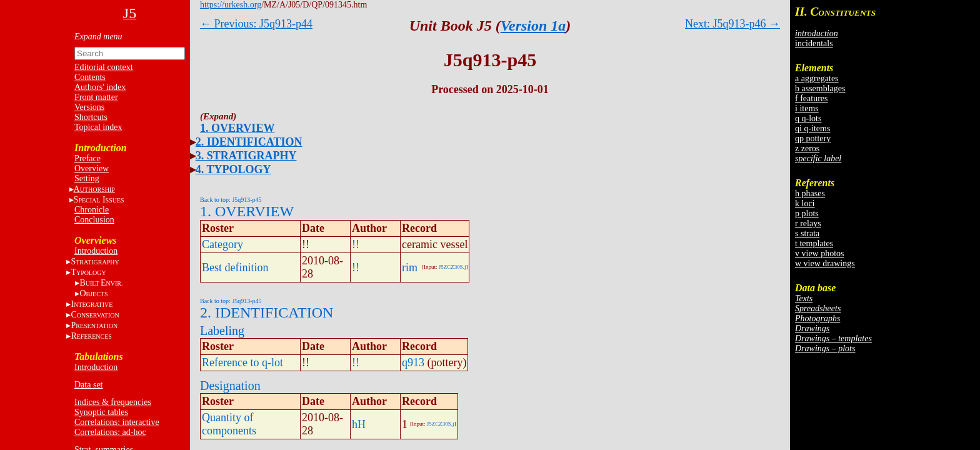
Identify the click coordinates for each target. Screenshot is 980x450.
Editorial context (104, 67)
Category (222, 244)
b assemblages (820, 88)
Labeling (222, 331)
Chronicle (92, 210)
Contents (90, 77)
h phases (810, 193)
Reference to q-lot (242, 362)
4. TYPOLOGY (233, 169)
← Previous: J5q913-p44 (256, 24)
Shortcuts (91, 117)
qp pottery (813, 138)
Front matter (96, 97)
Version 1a (533, 26)
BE (101, 283)
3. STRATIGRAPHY (246, 156)
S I (99, 200)
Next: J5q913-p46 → (732, 24)
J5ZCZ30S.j (452, 267)
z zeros (807, 148)
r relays (808, 223)
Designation (230, 386)
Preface (87, 158)
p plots (807, 213)
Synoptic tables (101, 412)
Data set (88, 385)
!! (356, 244)
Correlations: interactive (117, 422)
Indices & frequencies (113, 402)
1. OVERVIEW (237, 128)
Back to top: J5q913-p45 (231, 200)
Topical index (98, 127)
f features (811, 98)
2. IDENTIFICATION (249, 142)
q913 (413, 362)
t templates (814, 243)
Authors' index (100, 87)
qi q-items (812, 128)
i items (807, 108)
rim (410, 267)
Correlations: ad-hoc (110, 432)
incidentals (814, 43)
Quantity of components (229, 424)
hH (359, 424)
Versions (89, 107)
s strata (807, 233)
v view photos (820, 253)
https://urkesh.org (231, 5)
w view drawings (825, 263)
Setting (87, 178)
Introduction (96, 251)
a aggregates (817, 78)
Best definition (235, 267)
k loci (805, 203)
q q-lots (808, 118)
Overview (92, 168)
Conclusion (94, 220)
